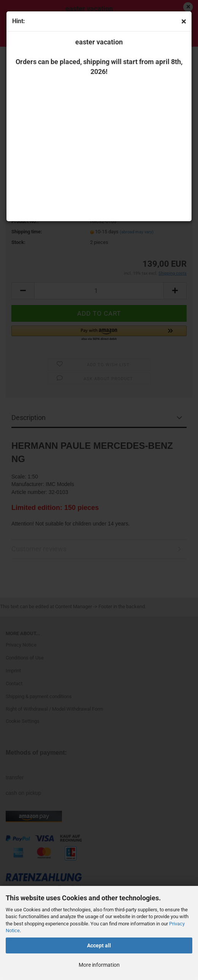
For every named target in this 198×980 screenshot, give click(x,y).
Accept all (99, 945)
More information (99, 965)
